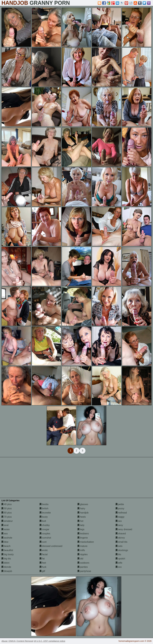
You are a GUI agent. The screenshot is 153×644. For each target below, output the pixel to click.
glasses (83, 504)
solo (119, 546)
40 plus (7, 504)
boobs (44, 504)
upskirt (120, 559)
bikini (5, 563)
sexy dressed (124, 529)
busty (44, 517)
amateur (7, 521)
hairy (81, 508)
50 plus (7, 508)
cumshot (45, 538)
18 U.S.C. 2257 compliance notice (49, 641)
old (80, 559)
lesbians (83, 534)
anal (5, 525)
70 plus (7, 517)
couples (45, 534)
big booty (8, 554)
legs (81, 529)
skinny (120, 538)
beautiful (7, 550)
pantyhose (84, 571)
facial (44, 554)
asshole (7, 538)
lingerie (83, 538)
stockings (122, 550)
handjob (83, 513)
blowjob (7, 571)
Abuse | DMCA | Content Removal (17, 641)
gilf (42, 571)
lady (81, 525)
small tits (122, 542)
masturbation (86, 542)
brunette (45, 513)
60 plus (7, 513)
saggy (120, 517)
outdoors (83, 563)
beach (6, 546)
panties (83, 567)
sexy (119, 525)
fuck (43, 567)
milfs (81, 550)
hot (80, 521)
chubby (45, 525)
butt (43, 521)
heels (82, 517)
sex (119, 521)
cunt (43, 542)
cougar (44, 529)
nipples (83, 554)
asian (6, 529)
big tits (6, 559)
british (44, 508)
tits (118, 554)
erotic (44, 550)
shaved (121, 534)
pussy (120, 508)
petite (120, 504)
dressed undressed (51, 546)
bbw (5, 542)
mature (82, 546)
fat (42, 559)
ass (5, 534)
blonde (6, 567)
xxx (119, 567)
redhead (121, 513)
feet (43, 563)
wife (119, 563)
